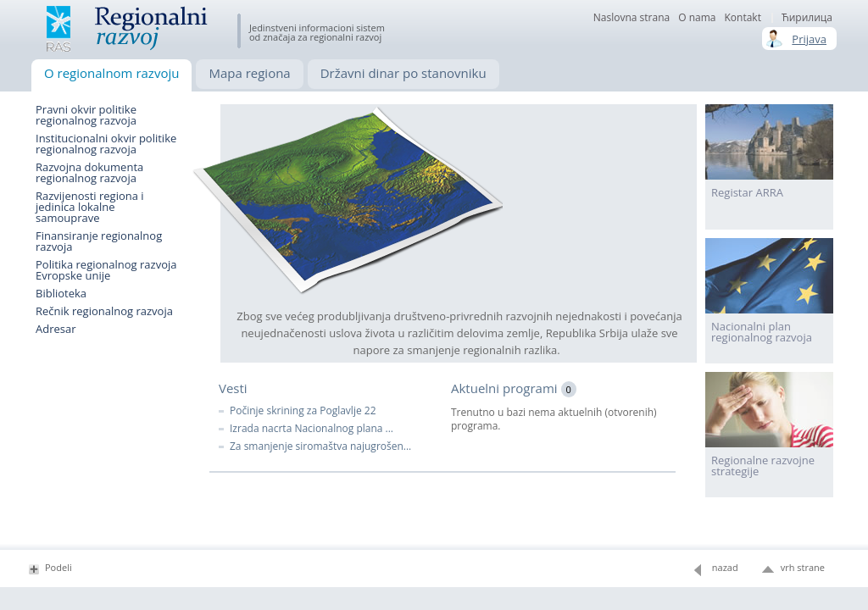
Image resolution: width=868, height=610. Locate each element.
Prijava (809, 39)
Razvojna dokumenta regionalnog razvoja (89, 173)
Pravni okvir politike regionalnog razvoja (86, 115)
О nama (697, 18)
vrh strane (803, 567)
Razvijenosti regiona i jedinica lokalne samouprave (90, 207)
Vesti (233, 388)
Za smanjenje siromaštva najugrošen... (320, 446)
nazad (725, 567)
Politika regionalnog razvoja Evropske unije (106, 270)
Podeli (58, 567)
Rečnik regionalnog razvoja (104, 311)
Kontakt (742, 18)
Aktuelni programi (514, 388)
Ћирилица (807, 18)
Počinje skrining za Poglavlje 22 (303, 411)
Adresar (56, 329)
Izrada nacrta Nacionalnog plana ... (312, 429)
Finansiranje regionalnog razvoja (99, 241)
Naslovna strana (632, 18)
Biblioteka (61, 294)
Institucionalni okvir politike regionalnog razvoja (106, 144)
